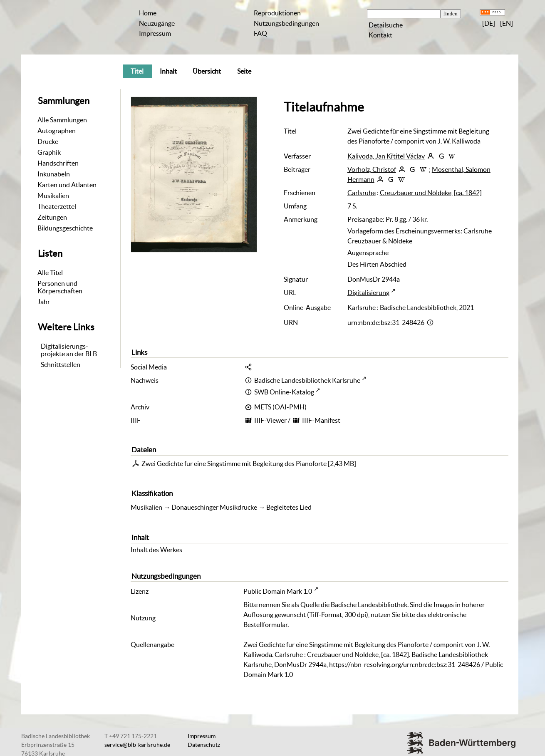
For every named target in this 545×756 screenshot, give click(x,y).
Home (148, 13)
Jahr (44, 302)
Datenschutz (204, 745)
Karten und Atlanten (67, 185)
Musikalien (53, 196)
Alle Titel (50, 273)
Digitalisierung (368, 292)
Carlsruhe (362, 193)
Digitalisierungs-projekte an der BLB (69, 350)
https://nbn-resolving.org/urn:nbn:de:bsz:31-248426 (405, 664)
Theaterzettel (57, 206)
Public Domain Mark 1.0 (278, 591)
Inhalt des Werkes (156, 550)
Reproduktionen (277, 13)
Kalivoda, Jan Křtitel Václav (386, 156)
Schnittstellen (61, 364)
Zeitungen (52, 217)
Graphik (49, 152)
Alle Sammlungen (62, 120)
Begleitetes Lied (289, 507)
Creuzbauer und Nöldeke (416, 193)
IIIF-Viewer (270, 420)
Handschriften (58, 163)
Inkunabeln (54, 174)
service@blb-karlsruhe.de (137, 745)
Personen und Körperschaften (60, 287)
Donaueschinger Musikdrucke (214, 507)
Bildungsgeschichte (65, 228)
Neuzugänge (157, 23)
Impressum (155, 33)
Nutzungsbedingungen (286, 23)
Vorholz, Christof (372, 169)
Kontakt (380, 35)
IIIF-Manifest (321, 420)
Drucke (48, 141)
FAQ (260, 33)
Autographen (57, 131)
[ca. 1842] (468, 193)
